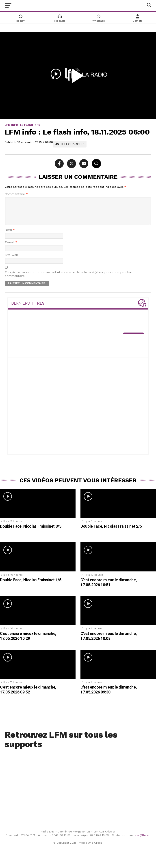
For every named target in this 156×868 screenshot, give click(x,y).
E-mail (11, 248)
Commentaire (16, 194)
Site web (11, 260)
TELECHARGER (70, 144)
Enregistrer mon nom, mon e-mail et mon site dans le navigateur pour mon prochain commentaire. (69, 279)
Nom (10, 235)
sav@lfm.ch (143, 841)
